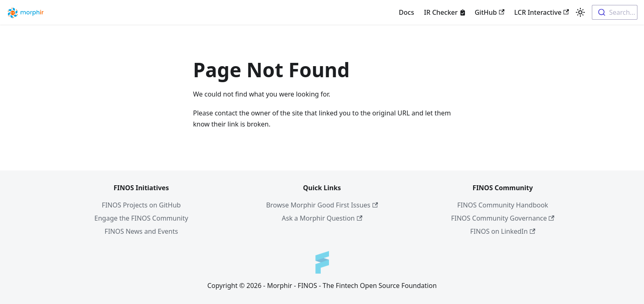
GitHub (490, 12)
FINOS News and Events (141, 231)
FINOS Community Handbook (503, 205)
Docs (406, 12)
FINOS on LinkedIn (503, 231)
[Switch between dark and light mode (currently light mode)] (580, 12)
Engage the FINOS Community (141, 218)
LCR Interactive (542, 12)
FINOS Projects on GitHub (141, 205)
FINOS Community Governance (503, 218)
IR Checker (441, 12)
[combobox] (615, 12)
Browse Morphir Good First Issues (322, 205)
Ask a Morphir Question (322, 218)
